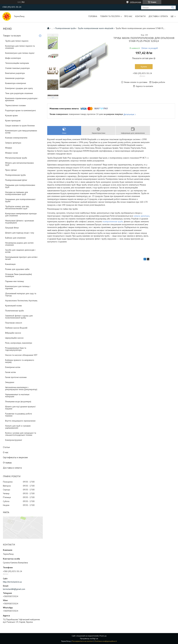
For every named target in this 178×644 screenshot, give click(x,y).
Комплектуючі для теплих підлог (20, 53)
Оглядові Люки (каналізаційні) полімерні (19, 275)
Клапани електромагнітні (16, 138)
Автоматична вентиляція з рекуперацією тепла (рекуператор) (21, 388)
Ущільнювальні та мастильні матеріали (17, 395)
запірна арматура (141, 216)
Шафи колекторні (13, 58)
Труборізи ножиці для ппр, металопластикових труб (17, 207)
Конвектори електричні (16, 83)
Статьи (6, 447)
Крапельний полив (13, 306)
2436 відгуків (135, 2)
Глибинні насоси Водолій (16, 328)
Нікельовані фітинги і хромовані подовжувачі (20, 222)
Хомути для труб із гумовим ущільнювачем (18, 427)
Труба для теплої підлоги (17, 41)
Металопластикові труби (16, 158)
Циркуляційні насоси (14, 338)
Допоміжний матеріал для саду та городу (21, 294)
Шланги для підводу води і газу (20, 233)
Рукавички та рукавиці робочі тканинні (19, 415)
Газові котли (10, 372)
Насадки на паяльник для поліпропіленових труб (17, 193)
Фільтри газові (12, 153)
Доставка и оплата (12, 468)
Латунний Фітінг (12, 228)
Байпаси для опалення (15, 238)
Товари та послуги (110, 16)
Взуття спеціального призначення (20, 421)
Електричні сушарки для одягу (19, 88)
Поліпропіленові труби (15, 175)
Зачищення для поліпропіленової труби (20, 200)
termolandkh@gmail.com (14, 589)
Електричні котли (13, 367)
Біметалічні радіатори (15, 73)
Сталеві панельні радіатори (17, 68)
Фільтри (9, 148)
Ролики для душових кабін (17, 269)
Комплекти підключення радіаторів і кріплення (22, 99)
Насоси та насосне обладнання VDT (21, 355)
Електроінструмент (14, 440)
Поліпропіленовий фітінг (16, 180)
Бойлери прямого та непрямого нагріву (20, 361)
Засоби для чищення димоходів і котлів (20, 251)
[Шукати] (172, 7)
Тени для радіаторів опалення (19, 93)
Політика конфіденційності (106, 641)
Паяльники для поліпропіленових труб (20, 186)
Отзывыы (7, 463)
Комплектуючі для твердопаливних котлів (21, 132)
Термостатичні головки (15, 105)
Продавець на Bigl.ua (89, 638)
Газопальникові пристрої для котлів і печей (21, 258)
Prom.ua (103, 636)
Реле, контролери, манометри (19, 343)
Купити (144, 67)
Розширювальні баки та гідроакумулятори (16, 349)
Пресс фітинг (11, 170)
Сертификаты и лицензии (15, 457)
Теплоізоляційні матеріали (17, 63)
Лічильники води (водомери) (18, 402)
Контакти (140, 16)
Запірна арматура (13, 143)
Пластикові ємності (14, 323)
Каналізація (10, 264)
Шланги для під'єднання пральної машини (20, 408)
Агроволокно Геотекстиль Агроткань (21, 301)
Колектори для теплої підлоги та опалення (20, 47)
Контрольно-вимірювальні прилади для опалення (21, 215)
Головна (93, 16)
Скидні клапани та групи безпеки (20, 126)
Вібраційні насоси (13, 333)
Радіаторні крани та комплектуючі (20, 110)
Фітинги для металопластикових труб (19, 164)
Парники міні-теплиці (15, 281)
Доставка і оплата (158, 16)
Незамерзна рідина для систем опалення (19, 244)
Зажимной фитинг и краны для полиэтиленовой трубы (19, 317)
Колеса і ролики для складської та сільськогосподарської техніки (21, 434)
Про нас (128, 16)
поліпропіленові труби (113, 221)
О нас (6, 452)
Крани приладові (13, 121)
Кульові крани (11, 115)
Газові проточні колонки (16, 377)
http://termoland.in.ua (12, 582)
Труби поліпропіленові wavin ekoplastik (96, 28)
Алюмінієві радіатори (15, 78)
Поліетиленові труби (14, 311)
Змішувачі (10, 382)
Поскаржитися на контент (83, 641)
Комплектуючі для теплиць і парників (18, 287)
